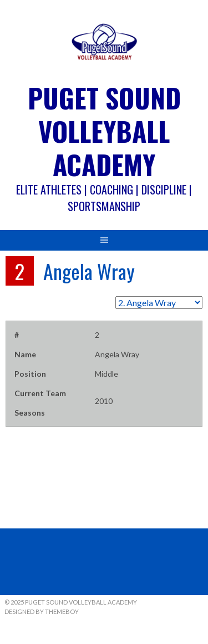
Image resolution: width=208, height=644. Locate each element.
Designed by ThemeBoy (42, 611)
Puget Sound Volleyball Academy (104, 131)
